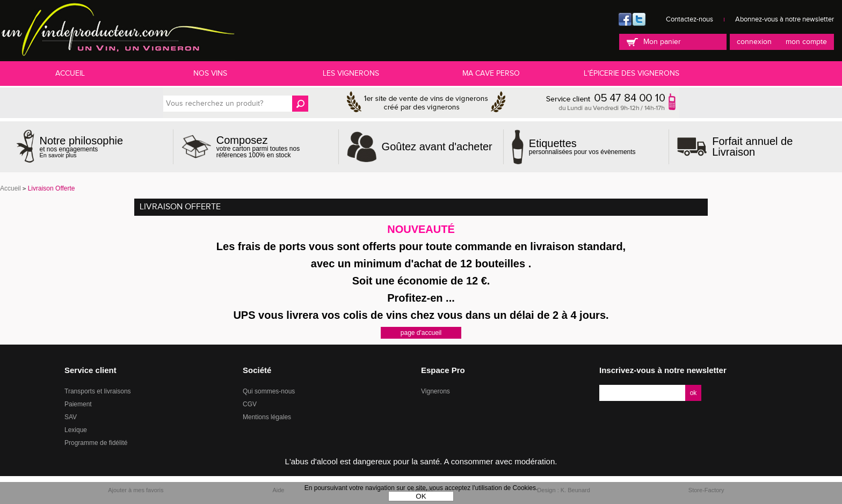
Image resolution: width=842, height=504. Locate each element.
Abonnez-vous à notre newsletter (785, 19)
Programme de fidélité (96, 443)
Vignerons (435, 391)
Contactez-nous (689, 19)
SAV (71, 417)
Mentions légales (267, 417)
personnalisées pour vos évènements (582, 147)
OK (421, 496)
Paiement (78, 404)
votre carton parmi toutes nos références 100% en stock (273, 147)
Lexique (76, 430)
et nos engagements (82, 147)
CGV (250, 404)
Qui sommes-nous (269, 391)
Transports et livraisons (98, 391)
